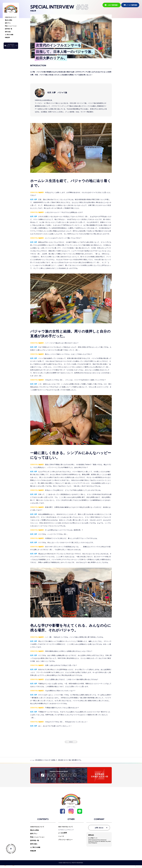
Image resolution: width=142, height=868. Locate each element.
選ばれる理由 (9, 20)
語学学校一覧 (9, 29)
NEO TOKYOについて (66, 829)
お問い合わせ (99, 830)
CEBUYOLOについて (11, 17)
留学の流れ (8, 32)
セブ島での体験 (9, 35)
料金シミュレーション (11, 26)
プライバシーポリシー (65, 842)
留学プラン (8, 23)
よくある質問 (63, 835)
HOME (32, 764)
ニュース (61, 839)
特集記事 (7, 37)
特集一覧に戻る (71, 744)
